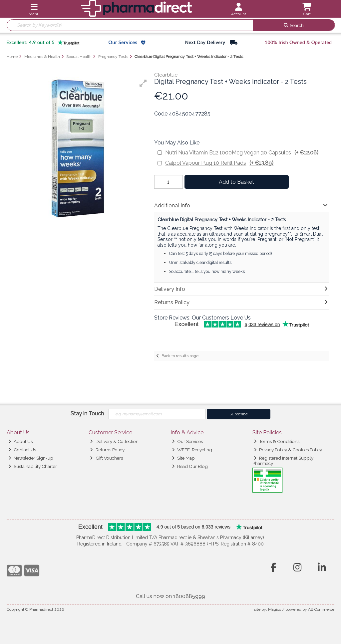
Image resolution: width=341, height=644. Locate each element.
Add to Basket (236, 182)
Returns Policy (107, 450)
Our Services (187, 441)
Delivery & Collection (114, 441)
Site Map (183, 458)
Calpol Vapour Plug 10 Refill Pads (219, 163)
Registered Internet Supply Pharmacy (283, 461)
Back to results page (180, 356)
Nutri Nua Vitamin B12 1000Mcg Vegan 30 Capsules (242, 153)
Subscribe (239, 414)
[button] (143, 83)
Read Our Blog (190, 466)
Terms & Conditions (277, 441)
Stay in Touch (87, 414)
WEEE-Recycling (192, 450)
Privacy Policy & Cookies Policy (288, 450)
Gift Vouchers (106, 458)
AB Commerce (321, 609)
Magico (275, 609)
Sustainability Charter (33, 466)
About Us (20, 441)
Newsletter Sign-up (31, 458)
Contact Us (22, 450)
